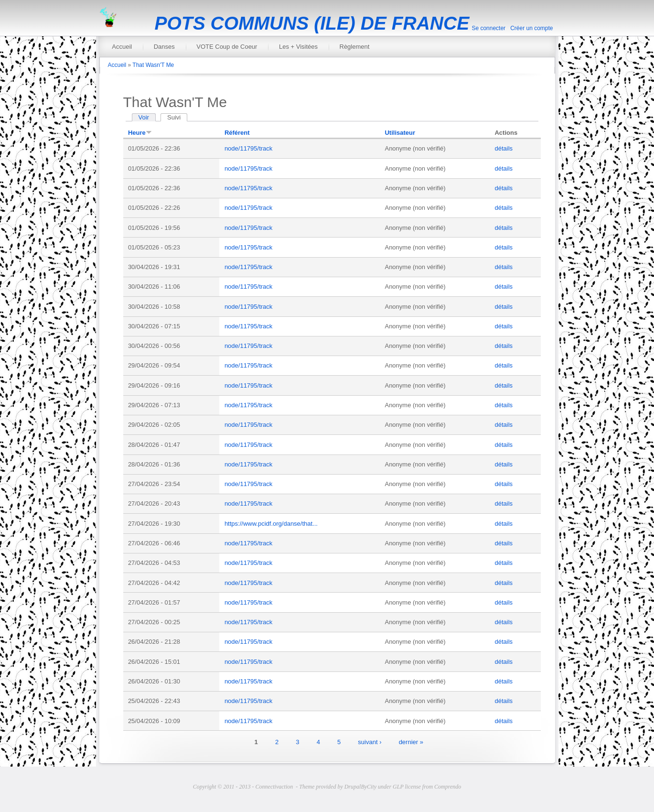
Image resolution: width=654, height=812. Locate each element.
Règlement (355, 47)
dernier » (411, 742)
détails (504, 148)
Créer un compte (531, 28)
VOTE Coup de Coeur (227, 47)
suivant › (370, 742)
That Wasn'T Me (153, 65)
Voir (144, 117)
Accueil (122, 47)
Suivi (177, 117)
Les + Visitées (298, 47)
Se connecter (488, 28)
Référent (237, 133)
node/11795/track (248, 148)
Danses (164, 47)
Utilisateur (400, 133)
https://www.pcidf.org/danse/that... (271, 524)
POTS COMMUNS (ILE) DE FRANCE (312, 23)
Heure (140, 133)
